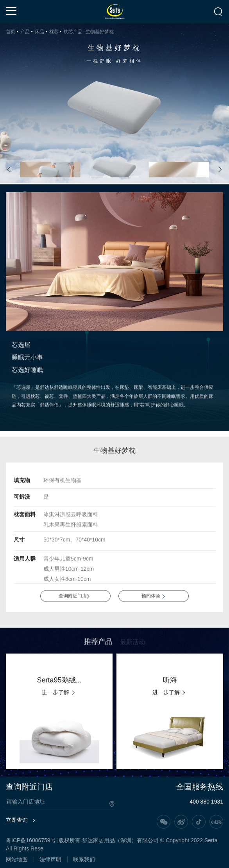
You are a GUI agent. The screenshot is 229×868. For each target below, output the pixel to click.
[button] (9, 170)
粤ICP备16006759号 (31, 840)
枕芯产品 (73, 32)
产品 (25, 32)
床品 (39, 32)
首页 (11, 32)
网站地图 (17, 859)
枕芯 (54, 32)
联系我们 (84, 859)
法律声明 (50, 859)
